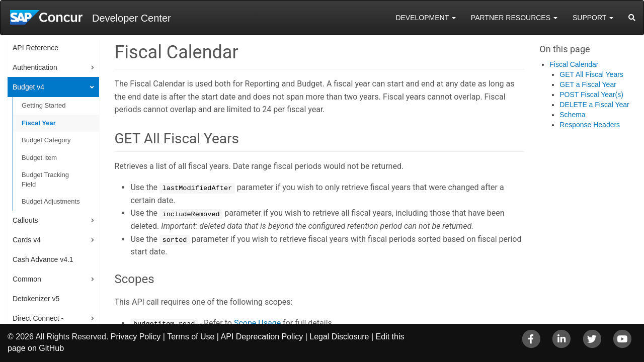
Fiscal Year (39, 123)
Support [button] (593, 18)
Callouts (25, 220)
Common (27, 279)
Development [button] (425, 18)
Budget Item (39, 158)
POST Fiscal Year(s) (591, 95)
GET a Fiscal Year (588, 84)
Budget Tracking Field (45, 179)
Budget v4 (28, 87)
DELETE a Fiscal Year (594, 105)
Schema (572, 115)
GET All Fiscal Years (591, 74)
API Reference (35, 48)
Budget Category (46, 140)
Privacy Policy (136, 337)
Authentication (35, 67)
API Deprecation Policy (262, 337)
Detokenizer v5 (36, 299)
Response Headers (590, 125)
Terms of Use (191, 337)
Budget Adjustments (51, 201)
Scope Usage (257, 323)
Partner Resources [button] (514, 18)
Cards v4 (27, 240)
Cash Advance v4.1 (43, 259)
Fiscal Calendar (574, 64)
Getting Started (44, 105)
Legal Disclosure (339, 337)
